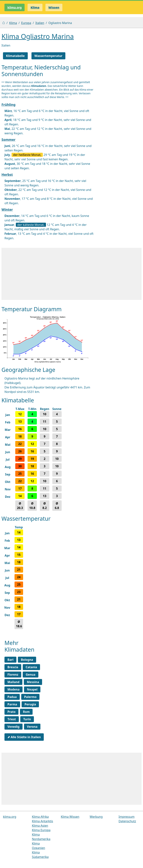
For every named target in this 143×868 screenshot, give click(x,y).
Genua (31, 675)
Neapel (32, 689)
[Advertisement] (71, 274)
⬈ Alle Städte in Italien (24, 737)
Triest (12, 719)
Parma (12, 704)
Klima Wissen (70, 817)
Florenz (13, 675)
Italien (40, 23)
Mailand (13, 682)
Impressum (127, 817)
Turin (27, 719)
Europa (26, 23)
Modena (13, 689)
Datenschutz (127, 821)
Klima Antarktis (42, 821)
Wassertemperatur (48, 56)
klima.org (15, 7)
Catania (31, 667)
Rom (26, 712)
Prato (11, 712)
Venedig (13, 727)
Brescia (13, 667)
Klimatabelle (15, 56)
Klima (13, 23)
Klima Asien (40, 826)
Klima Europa (41, 830)
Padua (12, 697)
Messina (33, 682)
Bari (10, 660)
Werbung (96, 817)
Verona (32, 727)
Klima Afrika (40, 817)
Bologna (27, 660)
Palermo (30, 697)
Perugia (30, 704)
